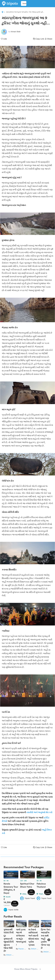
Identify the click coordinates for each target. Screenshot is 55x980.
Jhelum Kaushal (12, 955)
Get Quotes (15, 904)
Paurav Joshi (23, 949)
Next (49, 890)
